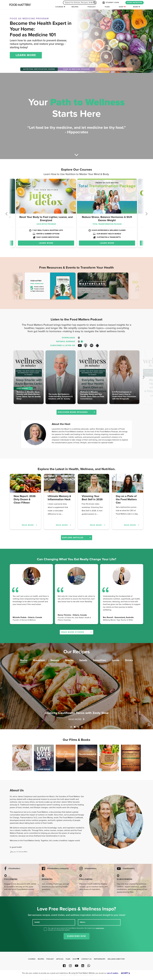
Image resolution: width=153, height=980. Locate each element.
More (136, 7)
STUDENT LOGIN (110, 3)
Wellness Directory (116, 959)
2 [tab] (75, 727)
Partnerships (100, 959)
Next (137, 286)
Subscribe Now (77, 936)
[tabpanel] (76, 686)
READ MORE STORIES (76, 632)
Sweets (55, 660)
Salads (83, 660)
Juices (115, 660)
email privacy (100, 928)
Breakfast (39, 660)
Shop (122, 7)
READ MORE (30, 525)
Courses (59, 7)
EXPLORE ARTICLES (77, 538)
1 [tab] (71, 727)
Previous (16, 286)
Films (107, 7)
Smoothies (99, 660)
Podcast (92, 7)
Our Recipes (77, 652)
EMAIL (83, 922)
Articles (60, 959)
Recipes (75, 7)
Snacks (69, 660)
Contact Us (86, 959)
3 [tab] (78, 727)
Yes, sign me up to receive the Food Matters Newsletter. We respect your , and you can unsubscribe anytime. (76, 929)
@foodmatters (14, 869)
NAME (37, 922)
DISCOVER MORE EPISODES (76, 412)
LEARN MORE (26, 55)
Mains (24, 660)
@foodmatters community (58, 869)
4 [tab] (82, 727)
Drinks (129, 660)
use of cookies (113, 973)
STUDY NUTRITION (135, 3)
